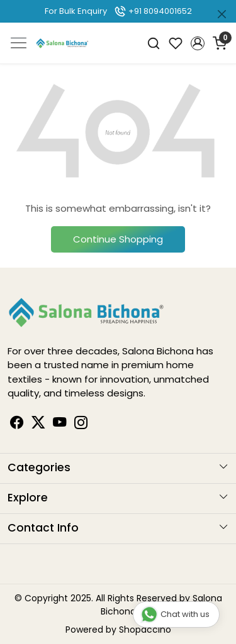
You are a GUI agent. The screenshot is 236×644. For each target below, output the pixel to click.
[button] (197, 43)
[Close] (222, 14)
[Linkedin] (38, 425)
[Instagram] (81, 425)
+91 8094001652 (153, 11)
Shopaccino (145, 630)
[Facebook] (17, 425)
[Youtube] (60, 425)
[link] (154, 43)
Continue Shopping (118, 239)
